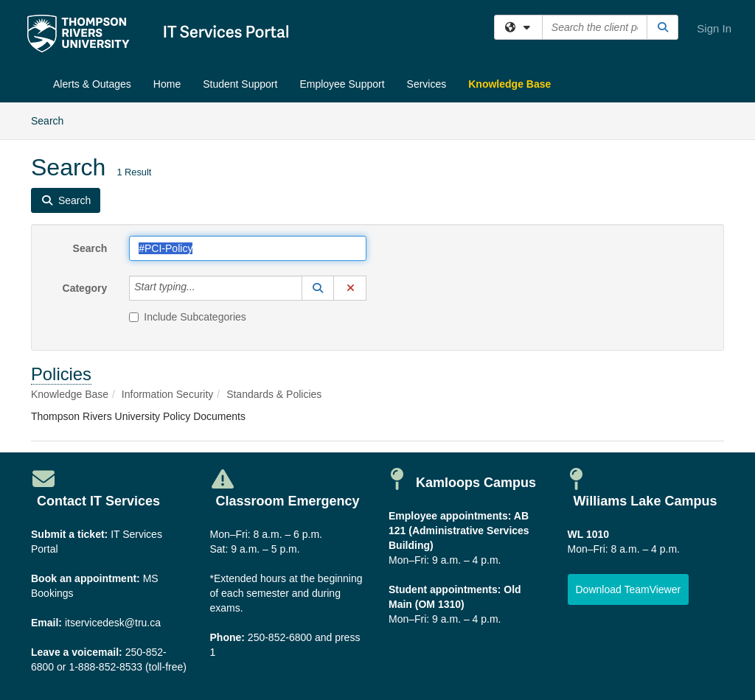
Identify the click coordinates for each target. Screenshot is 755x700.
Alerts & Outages (92, 84)
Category (85, 288)
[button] (318, 288)
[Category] (203, 288)
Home (167, 84)
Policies (61, 374)
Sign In (714, 28)
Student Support (240, 84)
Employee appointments (448, 516)
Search (53, 120)
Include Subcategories (188, 317)
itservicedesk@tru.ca (113, 623)
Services (427, 84)
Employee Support (342, 84)
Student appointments (443, 589)
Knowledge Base (509, 84)
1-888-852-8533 (105, 667)
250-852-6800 (280, 637)
